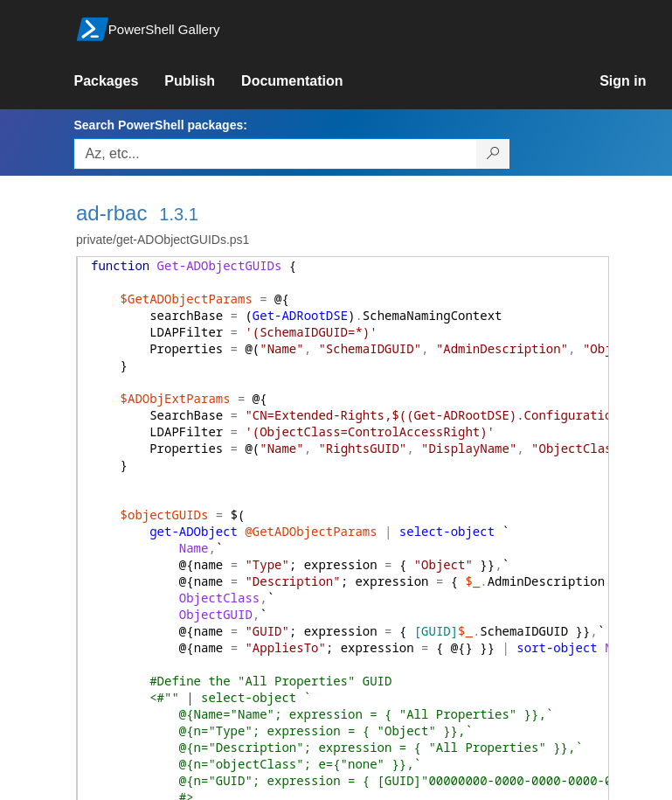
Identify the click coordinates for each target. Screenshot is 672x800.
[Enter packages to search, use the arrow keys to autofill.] (275, 154)
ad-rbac (111, 213)
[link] (119, 81)
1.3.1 (178, 214)
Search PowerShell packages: (160, 125)
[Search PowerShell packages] (493, 154)
